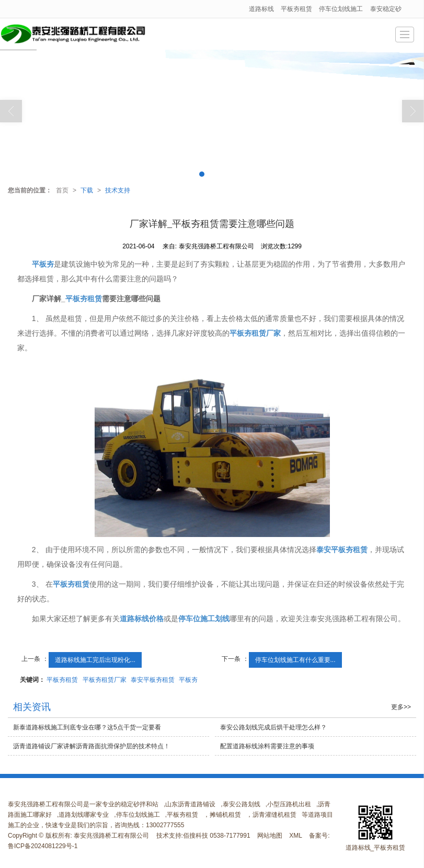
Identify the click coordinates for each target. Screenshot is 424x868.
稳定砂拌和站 (140, 804)
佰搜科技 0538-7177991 (217, 836)
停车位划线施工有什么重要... (295, 660)
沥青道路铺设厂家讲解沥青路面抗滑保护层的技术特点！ (91, 746)
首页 (62, 190)
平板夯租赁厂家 (105, 680)
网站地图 (270, 836)
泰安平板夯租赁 (153, 680)
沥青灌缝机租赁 (274, 815)
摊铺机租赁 (225, 815)
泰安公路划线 (242, 804)
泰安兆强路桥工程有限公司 (111, 836)
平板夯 (188, 680)
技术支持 (118, 190)
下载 (87, 190)
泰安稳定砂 (386, 9)
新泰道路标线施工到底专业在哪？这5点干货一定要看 (87, 727)
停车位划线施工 (341, 9)
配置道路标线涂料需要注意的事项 (267, 746)
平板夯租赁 (296, 9)
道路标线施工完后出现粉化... (95, 660)
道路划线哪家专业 (84, 815)
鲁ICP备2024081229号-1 (43, 846)
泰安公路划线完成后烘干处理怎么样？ (273, 727)
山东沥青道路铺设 (190, 804)
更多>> (401, 707)
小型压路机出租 (289, 804)
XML (296, 836)
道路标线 (261, 9)
